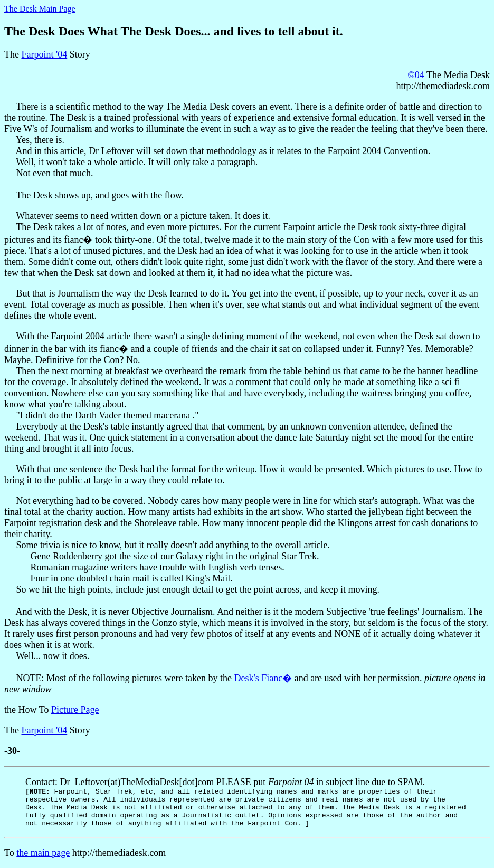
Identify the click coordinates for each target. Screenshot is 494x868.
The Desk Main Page (40, 9)
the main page (43, 853)
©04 (416, 75)
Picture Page (75, 710)
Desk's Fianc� (263, 678)
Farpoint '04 (44, 54)
